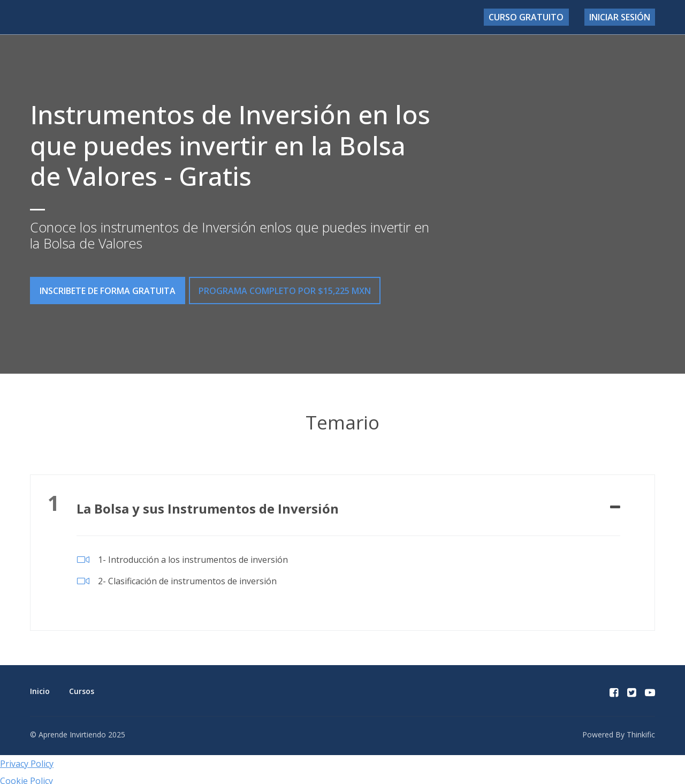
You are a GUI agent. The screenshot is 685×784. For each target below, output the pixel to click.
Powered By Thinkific (619, 729)
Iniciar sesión (623, 17)
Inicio (40, 686)
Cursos (82, 686)
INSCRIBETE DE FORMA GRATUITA (108, 291)
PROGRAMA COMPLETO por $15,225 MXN (290, 291)
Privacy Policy (27, 758)
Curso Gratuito (539, 17)
